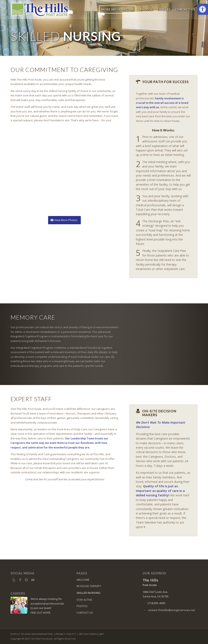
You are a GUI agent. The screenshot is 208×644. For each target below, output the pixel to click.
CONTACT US (85, 613)
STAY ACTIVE (84, 600)
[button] (203, 9)
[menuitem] (118, 9)
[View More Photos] (64, 220)
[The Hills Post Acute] (40, 9)
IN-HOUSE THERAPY (89, 586)
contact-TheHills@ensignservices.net (171, 610)
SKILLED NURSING (88, 593)
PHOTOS (82, 606)
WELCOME (83, 580)
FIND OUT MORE (41, 613)
